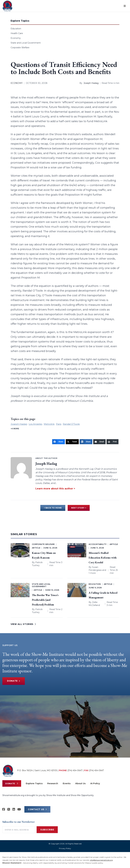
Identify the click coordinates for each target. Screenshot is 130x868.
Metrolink (49, 424)
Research (53, 783)
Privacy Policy (65, 848)
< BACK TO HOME (53, 508)
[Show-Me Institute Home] (7, 6)
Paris (59, 424)
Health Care (17, 33)
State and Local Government (26, 43)
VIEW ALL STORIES (23, 624)
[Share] (58, 442)
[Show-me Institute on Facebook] (4, 809)
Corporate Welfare (20, 48)
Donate (14, 681)
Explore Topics (34, 783)
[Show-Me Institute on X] (9, 809)
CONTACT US (37, 809)
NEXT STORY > (79, 508)
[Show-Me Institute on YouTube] (19, 809)
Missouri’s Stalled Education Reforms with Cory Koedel (103, 558)
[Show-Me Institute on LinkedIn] (14, 809)
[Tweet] (72, 442)
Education (16, 29)
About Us (80, 783)
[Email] (99, 442)
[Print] (112, 442)
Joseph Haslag (91, 83)
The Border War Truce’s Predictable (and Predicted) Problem (45, 600)
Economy (16, 38)
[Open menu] (125, 6)
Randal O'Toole (71, 424)
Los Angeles (35, 424)
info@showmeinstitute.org (101, 860)
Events (67, 783)
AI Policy (95, 783)
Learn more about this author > (55, 489)
